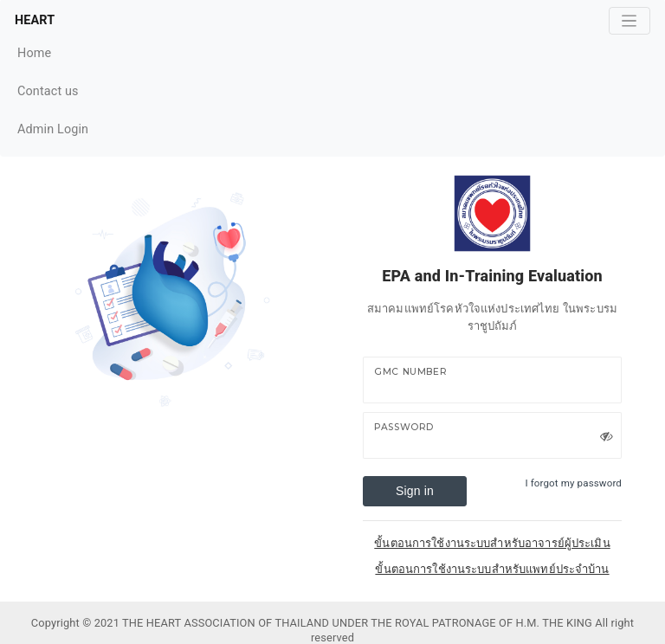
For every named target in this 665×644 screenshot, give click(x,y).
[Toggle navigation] (629, 21)
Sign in (415, 491)
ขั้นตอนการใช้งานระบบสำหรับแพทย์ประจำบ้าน (492, 569)
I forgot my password (573, 483)
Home (53, 52)
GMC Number (410, 372)
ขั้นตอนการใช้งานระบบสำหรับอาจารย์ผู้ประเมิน (492, 543)
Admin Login (53, 129)
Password (404, 427)
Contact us (53, 90)
